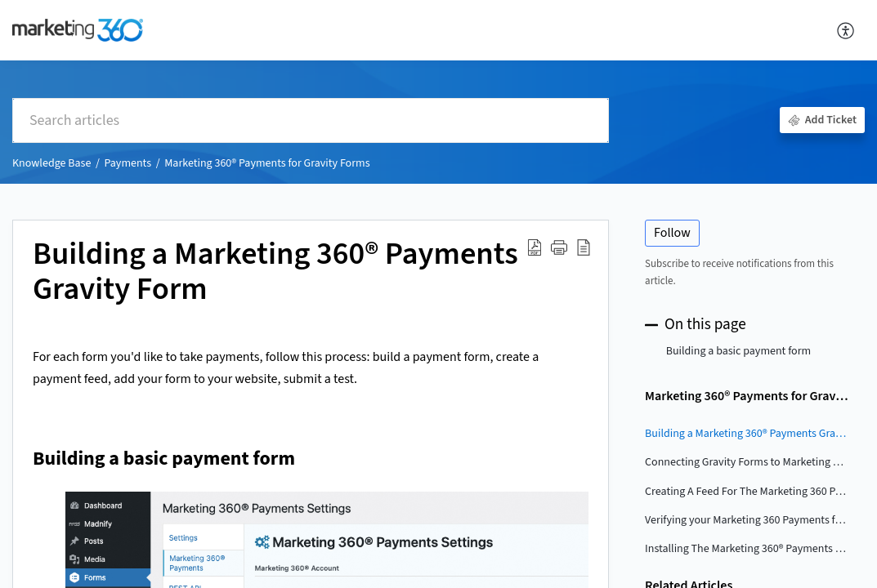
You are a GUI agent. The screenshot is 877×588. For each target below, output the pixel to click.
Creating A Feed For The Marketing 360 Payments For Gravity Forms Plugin (747, 492)
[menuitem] (846, 30)
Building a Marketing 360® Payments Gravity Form (275, 273)
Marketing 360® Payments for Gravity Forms (267, 163)
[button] (559, 247)
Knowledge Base (51, 163)
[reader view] (584, 247)
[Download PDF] (535, 247)
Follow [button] (672, 233)
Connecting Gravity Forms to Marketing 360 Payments (747, 462)
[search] (311, 120)
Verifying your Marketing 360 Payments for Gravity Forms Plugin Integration (747, 520)
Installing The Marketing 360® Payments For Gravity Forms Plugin (747, 549)
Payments (128, 163)
